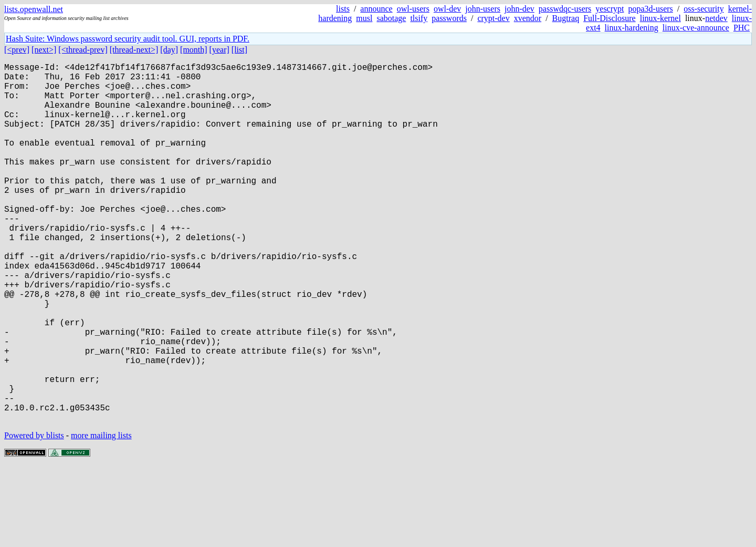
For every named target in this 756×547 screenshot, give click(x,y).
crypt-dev (493, 18)
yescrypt (610, 9)
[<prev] (17, 50)
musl (364, 18)
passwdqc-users (565, 9)
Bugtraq (566, 18)
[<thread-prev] (83, 50)
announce (376, 9)
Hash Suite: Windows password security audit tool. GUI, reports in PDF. (128, 39)
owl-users (413, 9)
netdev (716, 18)
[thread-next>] (134, 50)
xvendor (528, 18)
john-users (483, 9)
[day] (169, 50)
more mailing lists (101, 515)
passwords (449, 18)
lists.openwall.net (34, 9)
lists (343, 9)
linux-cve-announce (696, 28)
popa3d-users (650, 9)
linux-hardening (632, 28)
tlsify (419, 18)
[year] (219, 50)
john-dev (519, 9)
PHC (742, 28)
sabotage (391, 18)
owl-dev (447, 9)
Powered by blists (34, 515)
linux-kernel (660, 18)
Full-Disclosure (610, 18)
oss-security (703, 9)
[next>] (44, 50)
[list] (239, 50)
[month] (194, 50)
